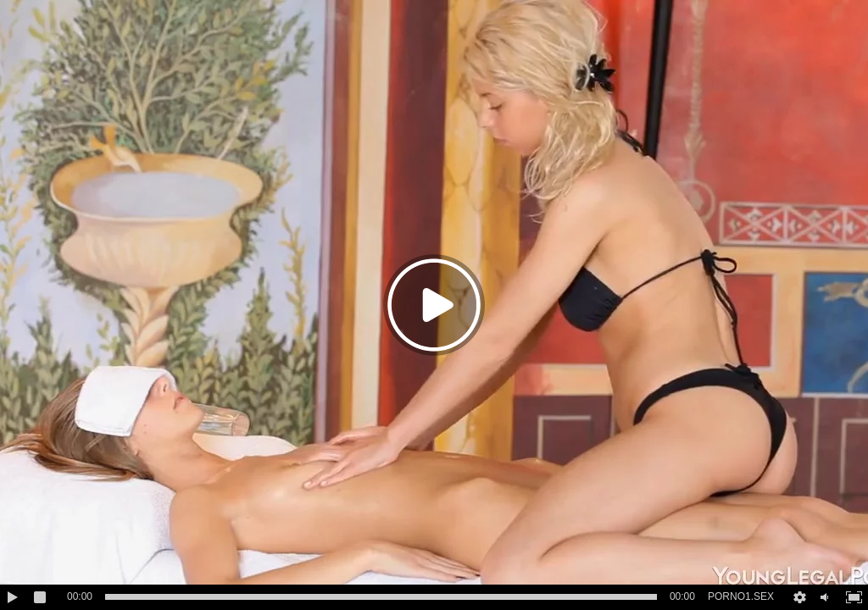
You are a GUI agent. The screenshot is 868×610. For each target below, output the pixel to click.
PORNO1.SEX (741, 596)
